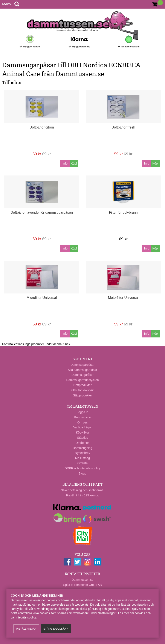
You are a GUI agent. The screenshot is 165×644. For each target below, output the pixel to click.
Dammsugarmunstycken (83, 380)
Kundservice (82, 417)
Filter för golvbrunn (123, 212)
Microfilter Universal (42, 298)
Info (65, 163)
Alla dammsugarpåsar (82, 370)
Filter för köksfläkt (82, 390)
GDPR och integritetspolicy (82, 468)
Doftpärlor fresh (123, 127)
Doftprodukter (83, 385)
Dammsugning (82, 448)
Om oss (82, 422)
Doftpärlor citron (42, 127)
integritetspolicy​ (26, 617)
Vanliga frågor (82, 427)
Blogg (82, 473)
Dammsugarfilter (83, 375)
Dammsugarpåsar (82, 365)
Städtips (83, 438)
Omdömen (82, 443)
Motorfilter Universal (123, 298)
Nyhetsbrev (83, 453)
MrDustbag (82, 458)
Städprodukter (82, 395)
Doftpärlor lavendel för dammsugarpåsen (42, 212)
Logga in (82, 412)
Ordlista (82, 463)
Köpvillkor (83, 432)
